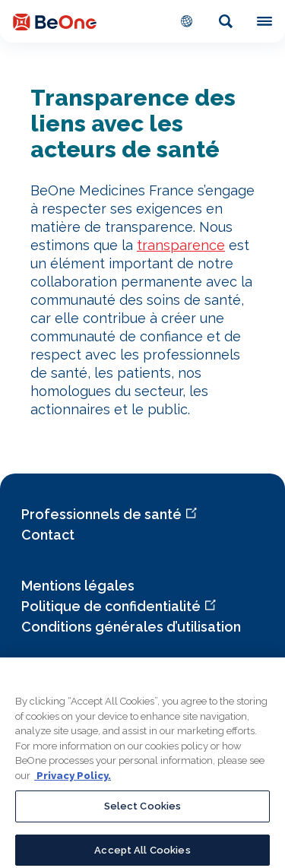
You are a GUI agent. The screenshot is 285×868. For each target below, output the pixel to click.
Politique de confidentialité (111, 606)
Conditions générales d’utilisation (131, 627)
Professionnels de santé (101, 514)
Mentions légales (78, 586)
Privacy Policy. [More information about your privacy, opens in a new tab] (73, 782)
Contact (48, 535)
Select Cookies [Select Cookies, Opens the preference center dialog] (143, 812)
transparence (181, 245)
